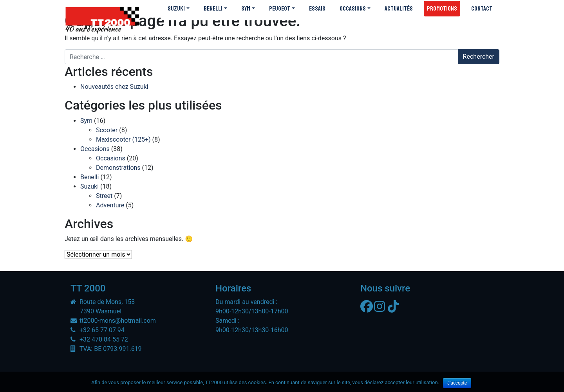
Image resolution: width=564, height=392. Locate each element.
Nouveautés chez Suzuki (114, 87)
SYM (246, 9)
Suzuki (176, 9)
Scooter (107, 130)
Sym (86, 121)
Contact (482, 9)
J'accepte (457, 383)
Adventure (110, 205)
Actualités (399, 9)
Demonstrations (118, 168)
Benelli (213, 9)
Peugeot (280, 9)
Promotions (442, 9)
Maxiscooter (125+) (123, 139)
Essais (317, 9)
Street (104, 196)
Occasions (353, 9)
